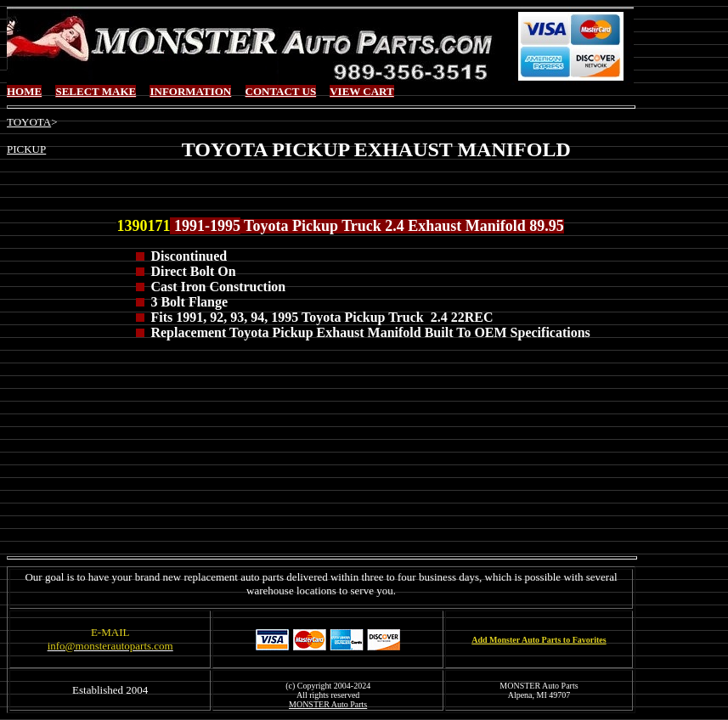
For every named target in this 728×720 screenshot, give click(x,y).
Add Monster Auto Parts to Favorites (539, 640)
